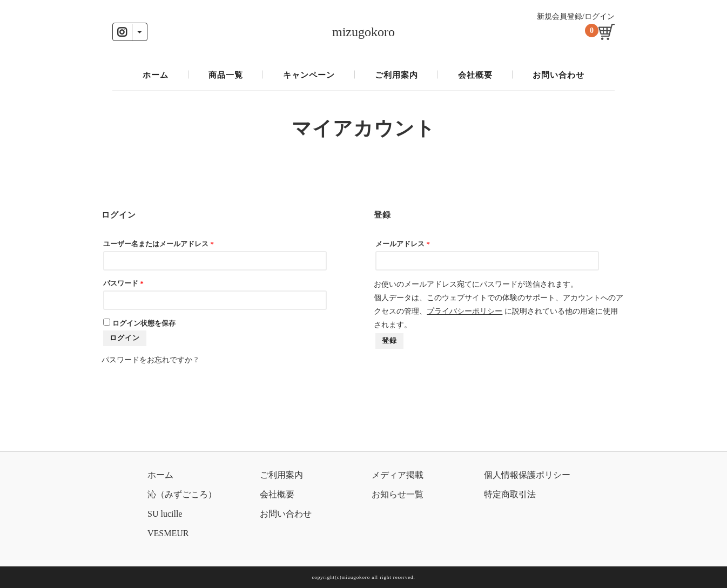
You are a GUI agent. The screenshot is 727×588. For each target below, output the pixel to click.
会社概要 (475, 75)
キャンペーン (309, 75)
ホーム (156, 75)
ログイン (125, 338)
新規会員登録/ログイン (576, 16)
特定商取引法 (510, 494)
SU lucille (165, 514)
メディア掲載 (398, 475)
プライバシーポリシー (465, 311)
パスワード (123, 283)
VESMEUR (168, 533)
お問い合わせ (558, 75)
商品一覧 (226, 75)
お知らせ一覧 (398, 494)
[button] (130, 32)
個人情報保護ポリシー (527, 475)
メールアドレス (402, 244)
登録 (389, 341)
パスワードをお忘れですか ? (150, 360)
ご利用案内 (396, 75)
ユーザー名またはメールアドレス (158, 244)
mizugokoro (363, 32)
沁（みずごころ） (182, 494)
